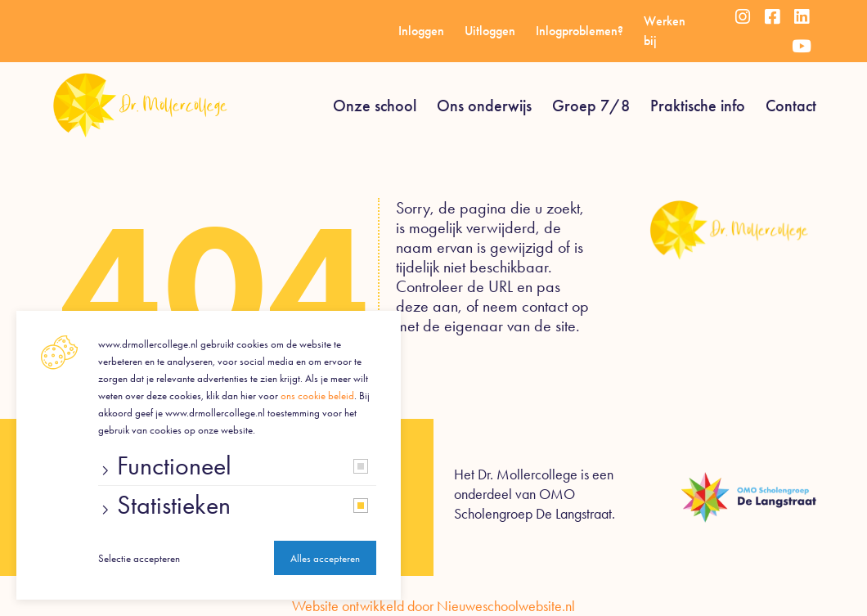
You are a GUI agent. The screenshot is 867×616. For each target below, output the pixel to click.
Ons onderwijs (484, 106)
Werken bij (665, 31)
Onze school (375, 106)
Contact (791, 106)
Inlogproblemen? (579, 31)
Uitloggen (490, 31)
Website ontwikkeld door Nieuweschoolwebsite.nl (433, 606)
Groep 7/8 (591, 106)
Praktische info (698, 106)
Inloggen (421, 31)
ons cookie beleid (317, 396)
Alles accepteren (325, 558)
